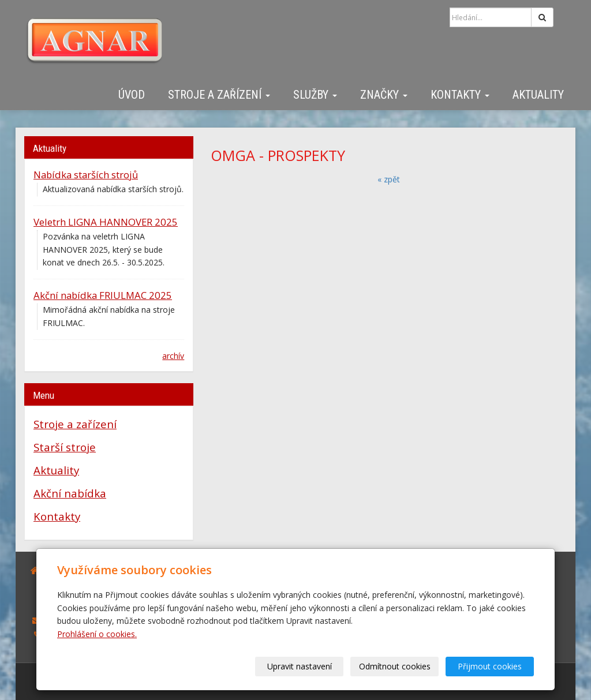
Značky (384, 95)
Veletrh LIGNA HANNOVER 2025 (106, 222)
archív (173, 356)
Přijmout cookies (490, 666)
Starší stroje (65, 447)
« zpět (389, 179)
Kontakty (460, 95)
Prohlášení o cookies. (97, 634)
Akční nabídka (70, 493)
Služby (315, 95)
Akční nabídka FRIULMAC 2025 (103, 295)
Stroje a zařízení (219, 95)
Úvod (132, 95)
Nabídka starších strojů (86, 175)
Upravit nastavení (300, 666)
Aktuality (538, 95)
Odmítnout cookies (395, 666)
